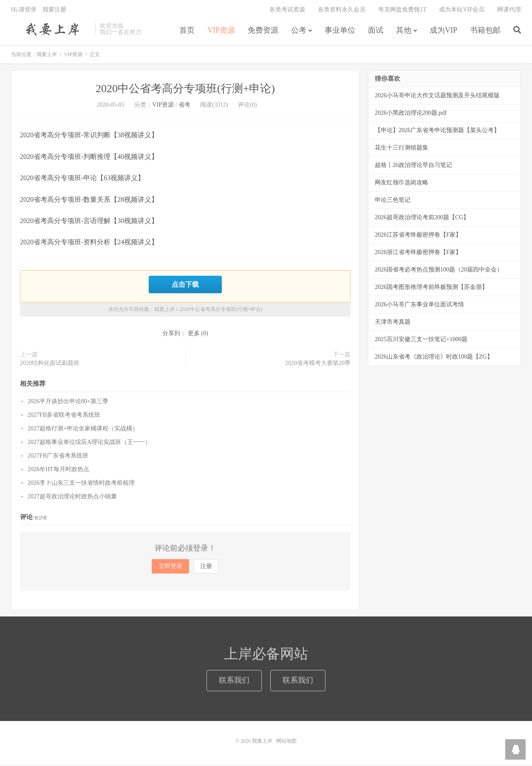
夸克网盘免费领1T (402, 11)
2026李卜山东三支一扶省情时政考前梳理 (81, 484)
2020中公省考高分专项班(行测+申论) (185, 90)
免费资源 (263, 31)
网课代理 (509, 11)
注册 (206, 567)
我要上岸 (51, 30)
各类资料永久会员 (342, 11)
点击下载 (185, 285)
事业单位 (340, 31)
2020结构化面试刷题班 (50, 364)
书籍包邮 (485, 31)
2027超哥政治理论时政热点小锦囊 (72, 497)
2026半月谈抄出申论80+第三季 (68, 402)
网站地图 (286, 742)
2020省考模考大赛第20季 (318, 364)
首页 (187, 31)
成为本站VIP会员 (462, 11)
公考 (299, 31)
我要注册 (54, 11)
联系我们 (234, 681)
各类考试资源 (287, 11)
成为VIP (443, 31)
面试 (376, 31)
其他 (404, 31)
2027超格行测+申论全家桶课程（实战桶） (83, 429)
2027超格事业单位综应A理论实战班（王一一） (89, 443)
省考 (184, 106)
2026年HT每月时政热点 (58, 470)
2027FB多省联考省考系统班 (64, 416)
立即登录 (170, 567)
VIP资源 (221, 31)
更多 (194, 335)
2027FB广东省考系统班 (58, 456)
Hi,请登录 (24, 11)
